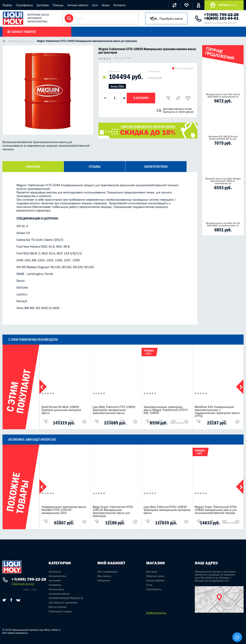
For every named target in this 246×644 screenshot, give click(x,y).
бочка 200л (117, 86)
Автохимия (55, 580)
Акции (106, 5)
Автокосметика (57, 576)
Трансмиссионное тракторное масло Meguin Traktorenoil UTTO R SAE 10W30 (165, 410)
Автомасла (55, 572)
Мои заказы (104, 576)
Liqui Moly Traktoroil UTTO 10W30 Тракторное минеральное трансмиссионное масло (114, 410)
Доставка (43, 5)
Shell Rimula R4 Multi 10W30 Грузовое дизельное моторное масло (61, 410)
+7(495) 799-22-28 (221, 15)
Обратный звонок (23, 584)
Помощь (58, 5)
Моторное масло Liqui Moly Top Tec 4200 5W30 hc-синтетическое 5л (223, 96)
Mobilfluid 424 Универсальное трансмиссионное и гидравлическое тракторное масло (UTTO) (217, 411)
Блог (95, 5)
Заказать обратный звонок (220, 22)
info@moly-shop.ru (156, 613)
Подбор (7, 5)
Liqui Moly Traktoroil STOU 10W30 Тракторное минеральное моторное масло (167, 510)
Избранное (104, 580)
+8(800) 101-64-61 (221, 18)
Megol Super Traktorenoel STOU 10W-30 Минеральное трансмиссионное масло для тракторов (113, 511)
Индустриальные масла (21, 41)
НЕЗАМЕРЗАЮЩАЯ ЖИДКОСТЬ (66, 598)
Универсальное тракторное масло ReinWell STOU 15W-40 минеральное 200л (64, 510)
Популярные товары (60, 611)
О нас (149, 585)
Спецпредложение (59, 594)
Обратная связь (155, 576)
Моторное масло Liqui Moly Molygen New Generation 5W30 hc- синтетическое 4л (223, 181)
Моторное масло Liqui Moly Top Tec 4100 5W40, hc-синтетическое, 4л (223, 224)
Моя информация (108, 572)
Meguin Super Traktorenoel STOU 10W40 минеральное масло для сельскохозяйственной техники (216, 510)
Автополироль (57, 589)
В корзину (141, 98)
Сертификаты (24, 5)
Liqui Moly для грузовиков (63, 603)
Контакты (119, 5)
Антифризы (55, 585)
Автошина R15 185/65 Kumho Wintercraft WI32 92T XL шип (223, 138)
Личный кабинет (78, 5)
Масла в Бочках (58, 607)
